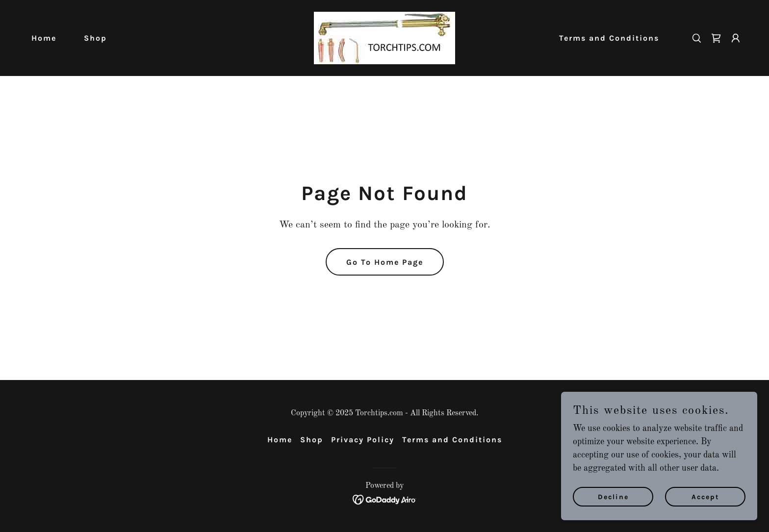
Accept (705, 510)
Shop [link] (95, 38)
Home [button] (280, 440)
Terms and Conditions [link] (609, 38)
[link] (384, 38)
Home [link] (44, 38)
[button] (736, 38)
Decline (613, 510)
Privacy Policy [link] (363, 440)
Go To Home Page (385, 262)
